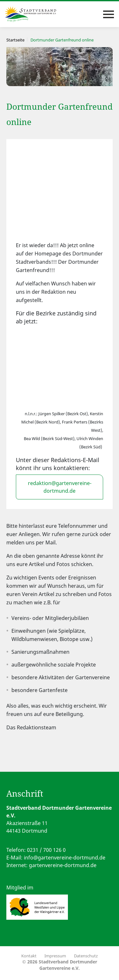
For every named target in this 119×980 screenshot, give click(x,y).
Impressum (55, 956)
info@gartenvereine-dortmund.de (65, 858)
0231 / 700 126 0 (46, 850)
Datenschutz (86, 956)
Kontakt (29, 956)
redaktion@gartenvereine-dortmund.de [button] (60, 487)
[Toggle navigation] (109, 14)
